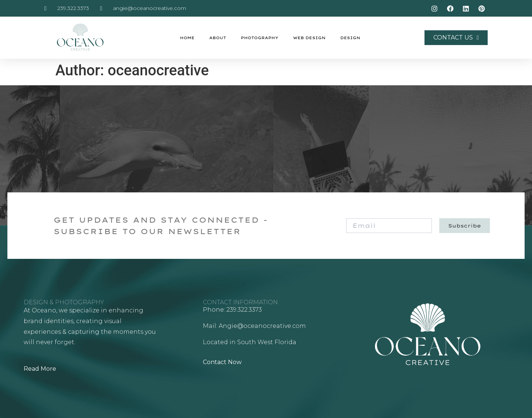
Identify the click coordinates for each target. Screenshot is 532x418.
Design (350, 38)
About (218, 38)
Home (187, 38)
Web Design (309, 38)
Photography (260, 38)
